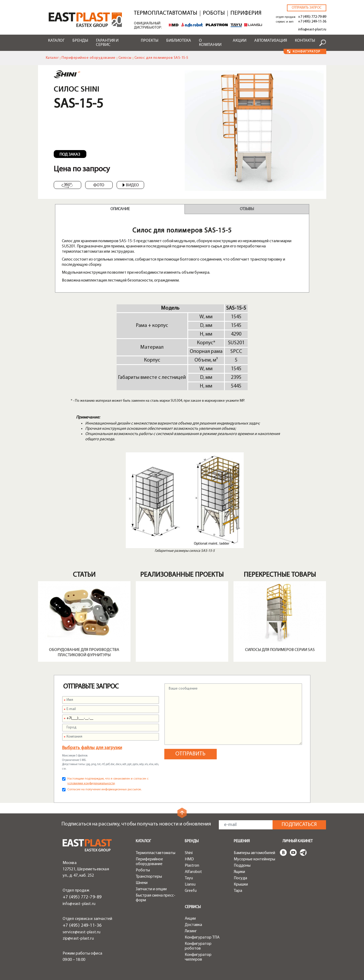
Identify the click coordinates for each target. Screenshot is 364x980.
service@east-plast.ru (82, 932)
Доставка (193, 925)
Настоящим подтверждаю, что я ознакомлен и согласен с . (108, 781)
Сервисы (193, 907)
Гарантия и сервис (107, 43)
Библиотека (179, 41)
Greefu (191, 891)
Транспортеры (149, 877)
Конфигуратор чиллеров (198, 957)
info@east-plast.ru (312, 30)
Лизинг (191, 931)
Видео (131, 185)
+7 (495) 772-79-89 (312, 17)
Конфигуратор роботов (198, 946)
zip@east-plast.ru (78, 939)
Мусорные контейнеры (254, 859)
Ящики (239, 872)
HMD (189, 859)
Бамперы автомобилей (254, 853)
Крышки (241, 884)
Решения (242, 841)
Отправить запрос (307, 8)
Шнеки (142, 883)
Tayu (189, 878)
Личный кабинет (298, 841)
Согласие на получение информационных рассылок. (104, 790)
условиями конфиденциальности (91, 783)
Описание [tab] (120, 209)
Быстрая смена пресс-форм (156, 898)
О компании (210, 43)
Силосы (125, 58)
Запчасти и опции (151, 889)
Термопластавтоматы (166, 13)
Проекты (150, 41)
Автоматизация (271, 41)
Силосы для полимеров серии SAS (280, 650)
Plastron (192, 866)
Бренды (80, 41)
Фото (99, 185)
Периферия (246, 13)
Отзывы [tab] (247, 209)
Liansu (190, 884)
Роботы (214, 13)
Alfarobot (193, 872)
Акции (240, 41)
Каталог (56, 41)
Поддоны (242, 866)
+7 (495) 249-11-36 (312, 22)
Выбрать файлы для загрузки (92, 748)
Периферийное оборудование (89, 58)
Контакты (305, 41)
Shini (189, 853)
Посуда (240, 878)
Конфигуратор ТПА (202, 937)
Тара (238, 891)
